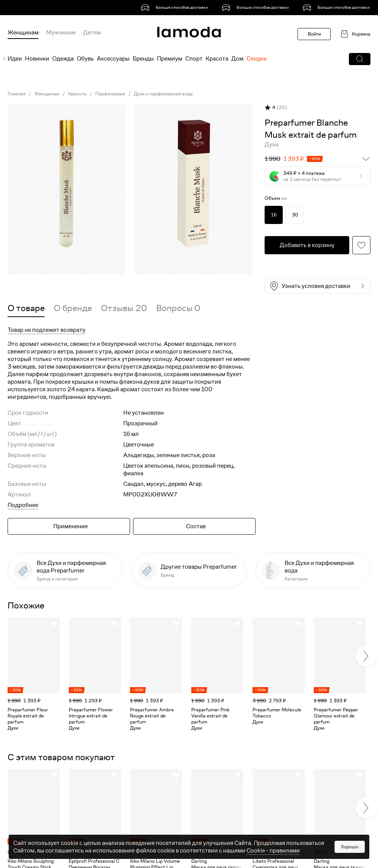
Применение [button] (70, 526)
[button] (360, 59)
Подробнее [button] (23, 505)
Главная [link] (17, 94)
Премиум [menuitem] (170, 59)
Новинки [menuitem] (37, 59)
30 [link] (295, 215)
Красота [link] (77, 94)
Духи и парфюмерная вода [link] (163, 94)
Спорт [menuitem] (194, 59)
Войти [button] (314, 34)
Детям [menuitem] (92, 33)
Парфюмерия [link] (110, 94)
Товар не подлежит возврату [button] (46, 330)
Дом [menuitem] (237, 59)
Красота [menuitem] (217, 59)
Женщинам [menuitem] (23, 33)
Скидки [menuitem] (257, 59)
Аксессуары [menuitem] (113, 59)
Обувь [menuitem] (85, 59)
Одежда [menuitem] (63, 59)
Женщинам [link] (47, 94)
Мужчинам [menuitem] (61, 33)
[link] (176, 8)
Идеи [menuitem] (15, 59)
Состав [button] (196, 526)
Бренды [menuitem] (143, 59)
